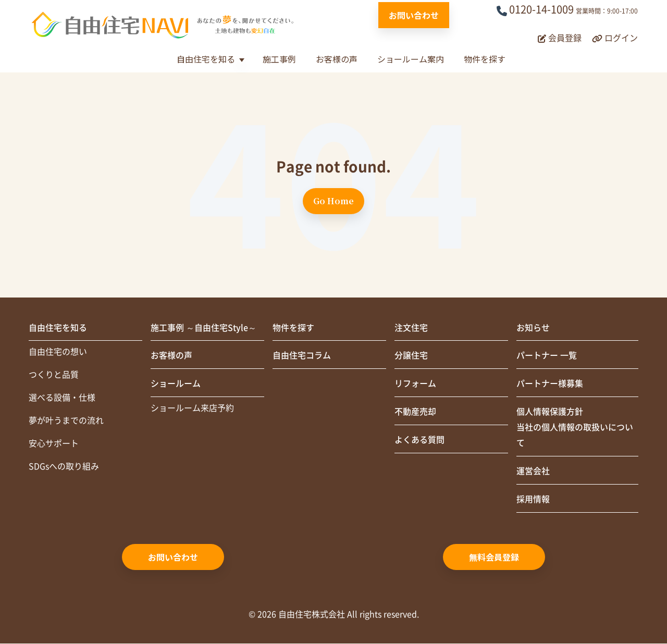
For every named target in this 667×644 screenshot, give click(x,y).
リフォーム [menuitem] (415, 385)
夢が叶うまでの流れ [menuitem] (66, 422)
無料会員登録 (494, 558)
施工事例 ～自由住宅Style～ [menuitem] (203, 328)
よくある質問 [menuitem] (419, 441)
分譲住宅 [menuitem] (411, 356)
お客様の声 (337, 59)
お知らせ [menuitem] (533, 328)
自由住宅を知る (206, 59)
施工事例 (279, 59)
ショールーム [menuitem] (176, 385)
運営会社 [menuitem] (533, 472)
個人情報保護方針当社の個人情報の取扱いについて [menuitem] (575, 428)
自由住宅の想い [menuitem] (58, 353)
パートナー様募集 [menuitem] (550, 385)
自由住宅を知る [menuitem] (58, 328)
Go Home (333, 201)
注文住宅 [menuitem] (411, 328)
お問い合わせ (414, 15)
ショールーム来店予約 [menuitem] (192, 409)
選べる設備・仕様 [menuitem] (62, 399)
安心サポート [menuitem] (54, 444)
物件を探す (485, 59)
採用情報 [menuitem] (533, 500)
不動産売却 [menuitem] (415, 413)
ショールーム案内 (411, 59)
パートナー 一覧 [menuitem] (547, 356)
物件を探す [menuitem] (293, 328)
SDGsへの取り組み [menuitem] (64, 467)
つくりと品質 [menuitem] (54, 376)
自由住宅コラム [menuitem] (302, 356)
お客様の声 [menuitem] (171, 356)
